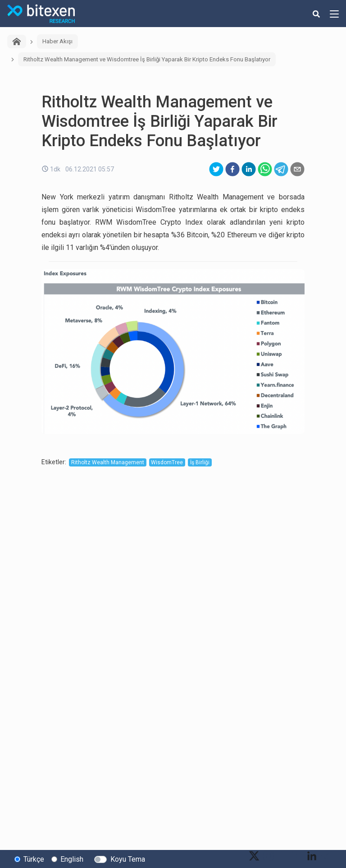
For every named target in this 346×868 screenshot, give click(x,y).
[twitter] (216, 169)
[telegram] (281, 169)
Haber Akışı (57, 41)
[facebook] (232, 169)
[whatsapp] (265, 169)
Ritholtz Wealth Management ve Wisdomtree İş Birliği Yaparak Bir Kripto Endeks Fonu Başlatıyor (147, 59)
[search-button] (316, 14)
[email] (297, 169)
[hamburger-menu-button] (334, 14)
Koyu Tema (128, 859)
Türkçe (34, 859)
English (72, 859)
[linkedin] (249, 169)
